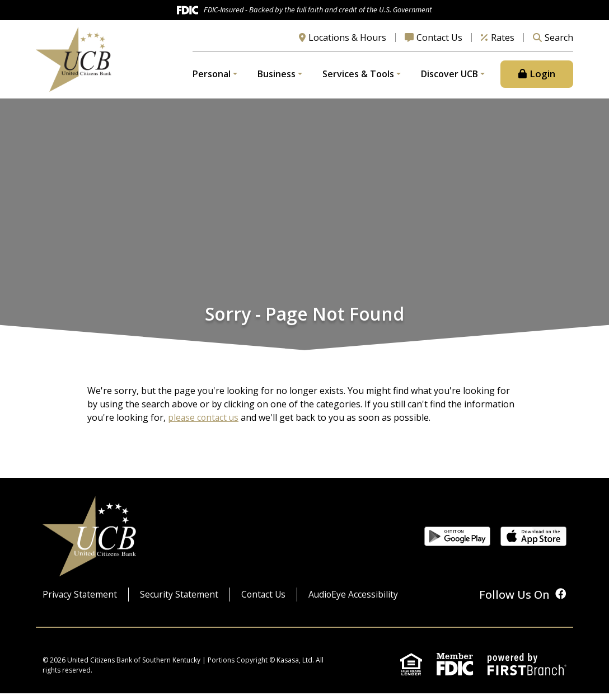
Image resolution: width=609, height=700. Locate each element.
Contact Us (439, 41)
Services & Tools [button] (358, 78)
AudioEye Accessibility (358, 602)
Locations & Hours (347, 41)
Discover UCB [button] (449, 78)
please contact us (204, 425)
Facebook (561, 600)
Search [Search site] (559, 41)
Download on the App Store (533, 543)
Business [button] (277, 78)
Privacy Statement (80, 602)
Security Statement (181, 602)
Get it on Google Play (457, 543)
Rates (503, 41)
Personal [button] (212, 78)
